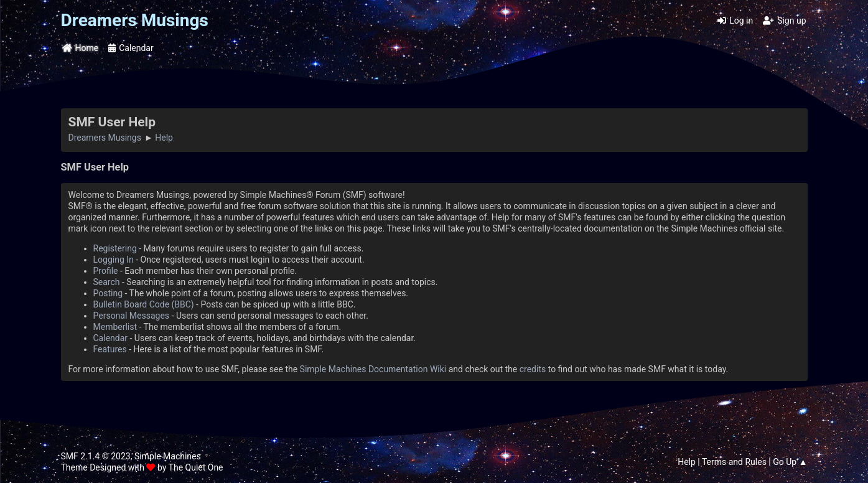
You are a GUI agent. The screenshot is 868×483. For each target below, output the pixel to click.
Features (110, 349)
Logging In (114, 260)
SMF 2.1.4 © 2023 (96, 456)
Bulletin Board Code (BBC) (144, 304)
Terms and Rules (734, 462)
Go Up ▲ (790, 462)
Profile (106, 271)
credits (533, 369)
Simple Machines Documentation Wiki (373, 369)
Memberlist (115, 327)
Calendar (111, 338)
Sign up (784, 21)
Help (687, 462)
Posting (108, 293)
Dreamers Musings (135, 20)
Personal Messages (132, 316)
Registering (115, 248)
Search (107, 282)
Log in (735, 21)
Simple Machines (168, 456)
